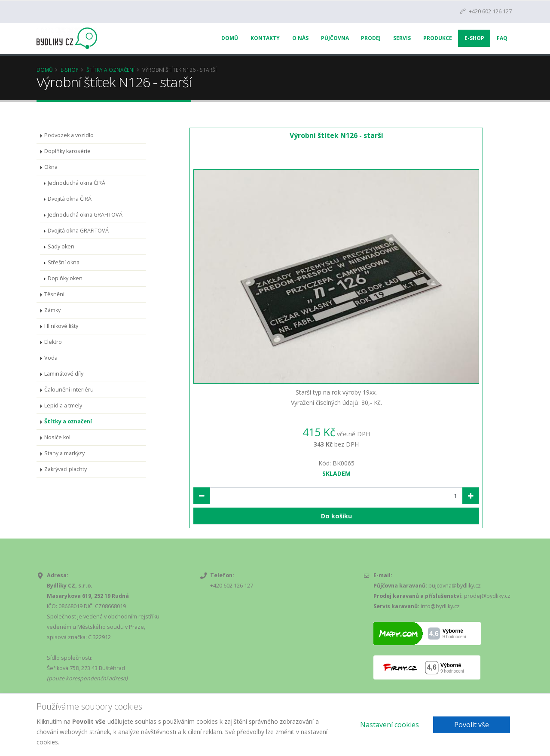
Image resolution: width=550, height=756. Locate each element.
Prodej (371, 38)
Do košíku (336, 516)
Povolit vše (472, 725)
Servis (402, 38)
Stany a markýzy (64, 453)
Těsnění (54, 294)
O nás (300, 38)
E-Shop (474, 38)
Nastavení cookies (390, 725)
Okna (51, 167)
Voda (51, 358)
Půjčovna (335, 38)
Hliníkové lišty (61, 326)
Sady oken (61, 246)
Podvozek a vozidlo (69, 135)
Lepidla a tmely (63, 406)
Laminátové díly (64, 374)
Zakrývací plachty (66, 469)
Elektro (53, 342)
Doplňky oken (65, 278)
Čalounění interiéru (69, 390)
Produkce (438, 38)
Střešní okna (64, 262)
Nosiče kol (57, 437)
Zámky (52, 310)
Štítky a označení (110, 70)
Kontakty (265, 38)
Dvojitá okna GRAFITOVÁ (78, 231)
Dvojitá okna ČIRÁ (70, 199)
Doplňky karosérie (67, 151)
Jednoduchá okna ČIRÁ (76, 183)
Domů (230, 38)
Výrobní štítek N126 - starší (336, 135)
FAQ (502, 38)
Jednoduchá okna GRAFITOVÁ (85, 215)
